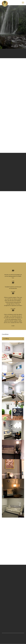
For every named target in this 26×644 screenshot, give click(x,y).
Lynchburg (6, 339)
